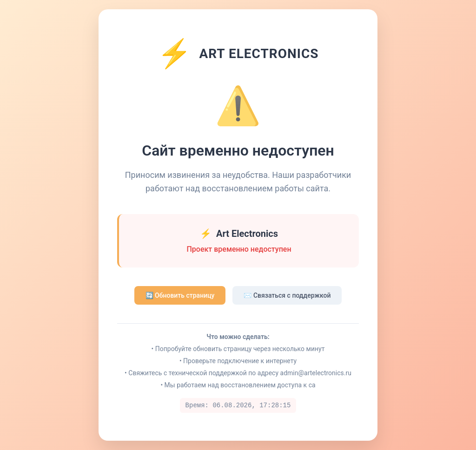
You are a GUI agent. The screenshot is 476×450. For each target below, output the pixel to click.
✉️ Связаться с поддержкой (287, 295)
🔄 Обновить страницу (180, 295)
